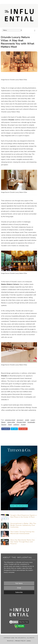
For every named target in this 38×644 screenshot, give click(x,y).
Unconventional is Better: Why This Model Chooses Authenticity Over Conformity (23, 525)
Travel (10, 425)
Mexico (3, 422)
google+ (23, 429)
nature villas (11, 422)
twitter (14, 429)
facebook (6, 429)
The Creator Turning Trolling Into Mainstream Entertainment (22, 533)
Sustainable (31, 422)
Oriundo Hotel (21, 422)
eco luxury (20, 420)
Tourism (4, 425)
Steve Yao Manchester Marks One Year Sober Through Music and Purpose (23, 542)
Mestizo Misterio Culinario (10, 284)
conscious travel (10, 420)
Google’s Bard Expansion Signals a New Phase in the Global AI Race (24, 516)
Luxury (33, 420)
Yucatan (23, 425)
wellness (16, 425)
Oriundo (11, 120)
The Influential (21, 638)
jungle (27, 420)
